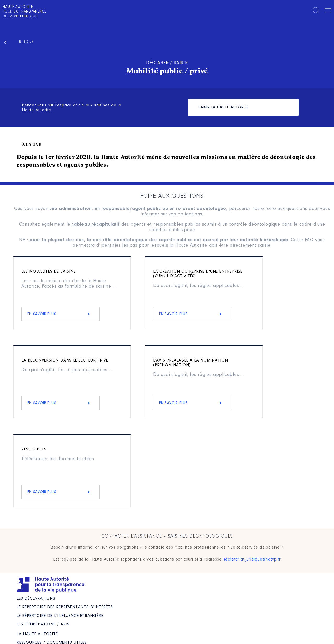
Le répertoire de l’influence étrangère (60, 616)
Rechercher (316, 10)
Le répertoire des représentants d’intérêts (65, 607)
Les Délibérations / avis (43, 624)
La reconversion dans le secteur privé (65, 360)
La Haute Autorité (37, 634)
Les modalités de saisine (48, 272)
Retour (26, 42)
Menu (328, 11)
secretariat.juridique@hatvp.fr (252, 559)
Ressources (34, 449)
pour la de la (24, 12)
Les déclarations (36, 599)
